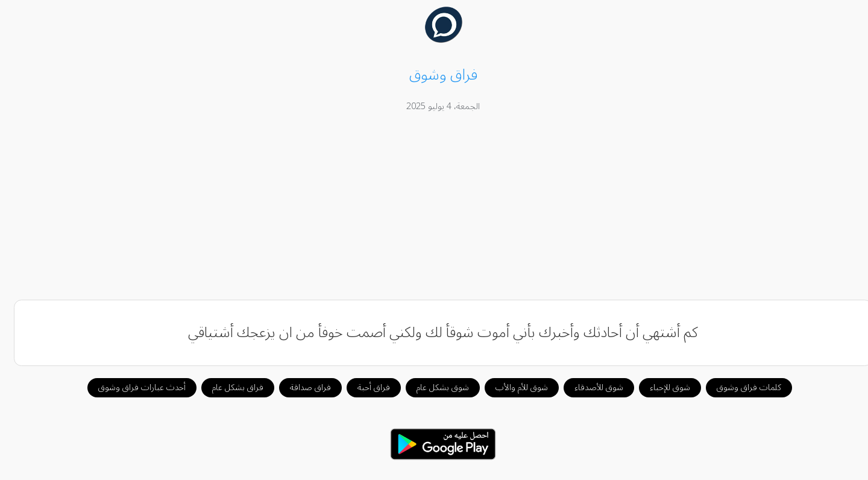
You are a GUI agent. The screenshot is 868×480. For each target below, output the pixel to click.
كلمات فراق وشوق (740, 387)
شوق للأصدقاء (590, 387)
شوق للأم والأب (513, 387)
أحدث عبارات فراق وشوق (133, 387)
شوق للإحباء (661, 387)
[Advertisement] (434, 208)
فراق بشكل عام (229, 387)
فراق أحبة (365, 387)
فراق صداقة (301, 387)
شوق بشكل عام (434, 387)
